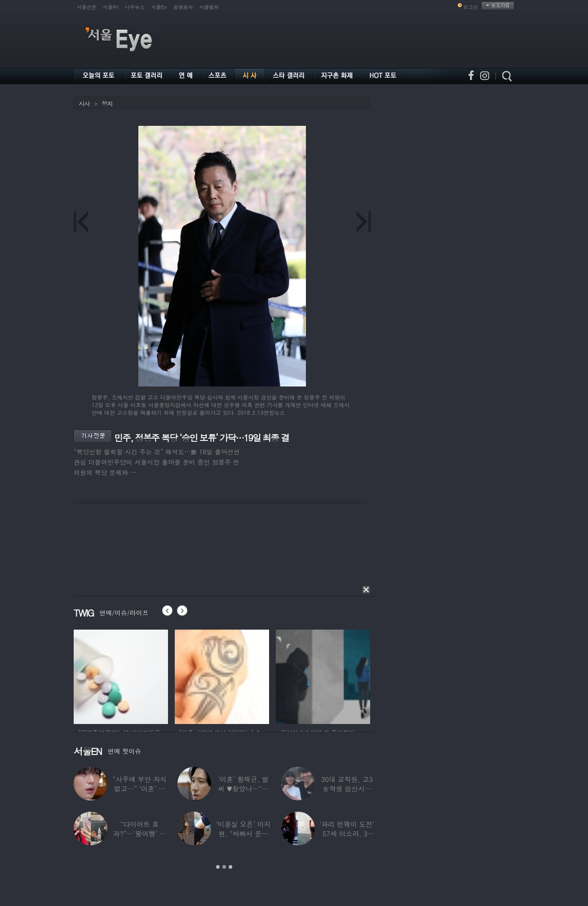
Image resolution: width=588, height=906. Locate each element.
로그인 (471, 7)
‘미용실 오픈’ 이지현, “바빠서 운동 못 (243, 833)
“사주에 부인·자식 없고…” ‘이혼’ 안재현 (139, 788)
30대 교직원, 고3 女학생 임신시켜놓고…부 (347, 788)
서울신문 (87, 7)
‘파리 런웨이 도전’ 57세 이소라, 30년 (347, 833)
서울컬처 (209, 7)
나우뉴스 (135, 7)
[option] (121, 675)
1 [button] (218, 867)
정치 (107, 104)
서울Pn (111, 7)
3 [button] (230, 867)
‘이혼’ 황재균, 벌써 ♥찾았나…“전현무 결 (243, 788)
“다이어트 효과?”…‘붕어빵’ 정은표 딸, (140, 833)
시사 (84, 104)
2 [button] (224, 867)
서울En (159, 7)
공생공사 (183, 7)
